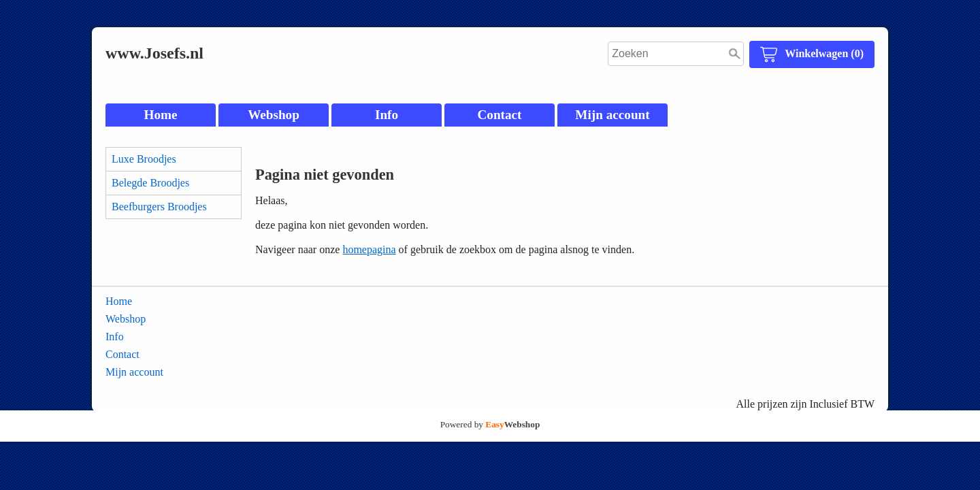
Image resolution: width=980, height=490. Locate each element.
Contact (499, 115)
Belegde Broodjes (150, 183)
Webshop (274, 115)
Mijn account (612, 115)
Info (387, 115)
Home (160, 115)
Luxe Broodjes (144, 159)
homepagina (369, 249)
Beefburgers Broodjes (159, 207)
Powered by (490, 424)
